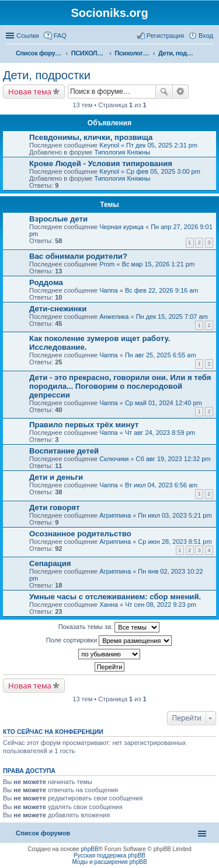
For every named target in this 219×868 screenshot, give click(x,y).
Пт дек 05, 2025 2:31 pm (162, 145)
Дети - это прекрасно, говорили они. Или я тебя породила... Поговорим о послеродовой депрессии (120, 386)
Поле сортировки (109, 641)
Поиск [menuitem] (210, 54)
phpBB (90, 849)
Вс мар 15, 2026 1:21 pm (158, 264)
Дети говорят (54, 507)
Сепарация (50, 563)
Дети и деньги (56, 477)
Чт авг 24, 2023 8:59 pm (160, 433)
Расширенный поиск (181, 92)
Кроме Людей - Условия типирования (101, 164)
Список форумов (43, 833)
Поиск (164, 92)
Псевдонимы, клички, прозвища (91, 137)
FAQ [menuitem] (60, 36)
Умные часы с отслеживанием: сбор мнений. (115, 597)
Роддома (46, 282)
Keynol (109, 145)
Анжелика (114, 317)
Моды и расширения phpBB (109, 862)
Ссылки (28, 36)
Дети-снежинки (58, 309)
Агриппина (115, 515)
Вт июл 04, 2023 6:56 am (161, 485)
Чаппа (108, 290)
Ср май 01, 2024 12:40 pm (164, 403)
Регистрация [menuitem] (165, 36)
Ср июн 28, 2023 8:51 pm (175, 542)
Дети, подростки (47, 75)
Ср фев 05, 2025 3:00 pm (163, 171)
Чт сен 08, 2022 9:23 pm (161, 605)
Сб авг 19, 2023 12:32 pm (173, 459)
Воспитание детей (64, 451)
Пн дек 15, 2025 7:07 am (172, 317)
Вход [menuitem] (206, 36)
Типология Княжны (122, 152)
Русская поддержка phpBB (109, 855)
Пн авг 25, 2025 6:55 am (161, 355)
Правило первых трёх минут (84, 425)
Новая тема (30, 92)
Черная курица (121, 227)
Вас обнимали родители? (78, 256)
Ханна (109, 605)
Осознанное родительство (80, 534)
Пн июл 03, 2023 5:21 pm (175, 515)
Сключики (114, 459)
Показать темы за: (109, 627)
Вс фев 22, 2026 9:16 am (162, 290)
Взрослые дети (58, 219)
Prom (107, 264)
